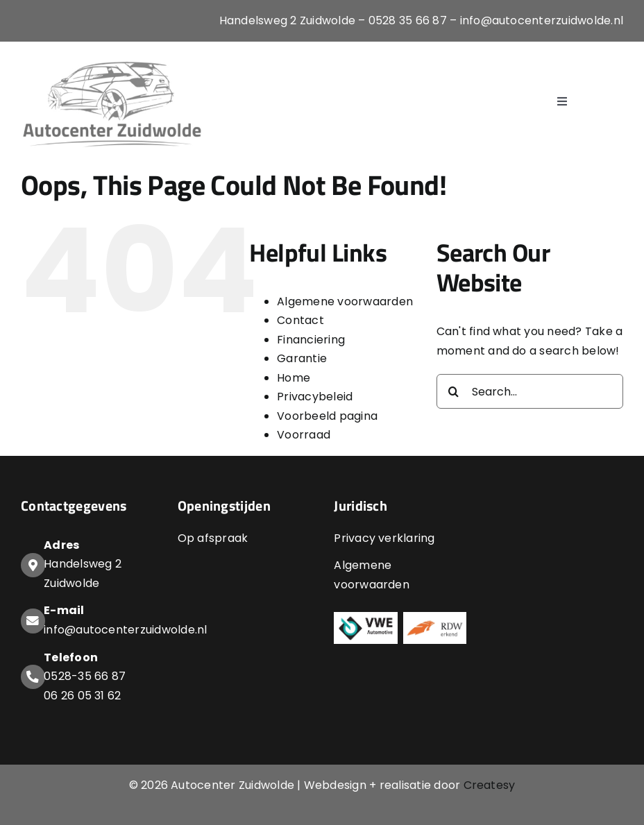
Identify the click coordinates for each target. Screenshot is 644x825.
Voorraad (304, 435)
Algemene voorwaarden (345, 301)
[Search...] (530, 391)
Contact (300, 320)
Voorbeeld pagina (327, 416)
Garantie (302, 358)
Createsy (490, 785)
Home (294, 378)
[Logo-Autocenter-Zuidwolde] (113, 61)
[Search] (454, 391)
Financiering (311, 340)
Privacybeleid (315, 397)
